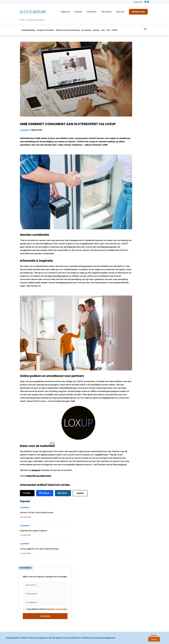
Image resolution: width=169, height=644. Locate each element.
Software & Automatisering (71, 21)
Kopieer (82, 457)
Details (149, 640)
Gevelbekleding (27, 21)
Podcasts (86, 10)
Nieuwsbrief (111, 10)
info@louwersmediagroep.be (135, 611)
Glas (112, 21)
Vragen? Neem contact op (130, 538)
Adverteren (98, 10)
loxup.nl (36, 434)
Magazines (74, 10)
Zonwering (91, 21)
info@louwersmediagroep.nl (135, 576)
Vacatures (123, 10)
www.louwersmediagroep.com (136, 623)
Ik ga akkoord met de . (130, 147)
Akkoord (160, 640)
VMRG (129, 21)
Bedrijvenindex (140, 10)
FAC (120, 21)
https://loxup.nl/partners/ (39, 440)
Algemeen (25, 108)
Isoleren (103, 21)
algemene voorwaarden (130, 148)
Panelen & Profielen (46, 21)
